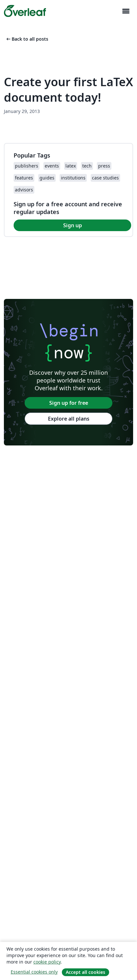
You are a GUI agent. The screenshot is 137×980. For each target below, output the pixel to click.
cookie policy (47, 962)
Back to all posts (27, 39)
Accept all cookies (86, 972)
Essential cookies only (34, 972)
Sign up (73, 225)
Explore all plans (69, 419)
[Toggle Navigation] (126, 11)
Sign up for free (69, 403)
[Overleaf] (25, 11)
